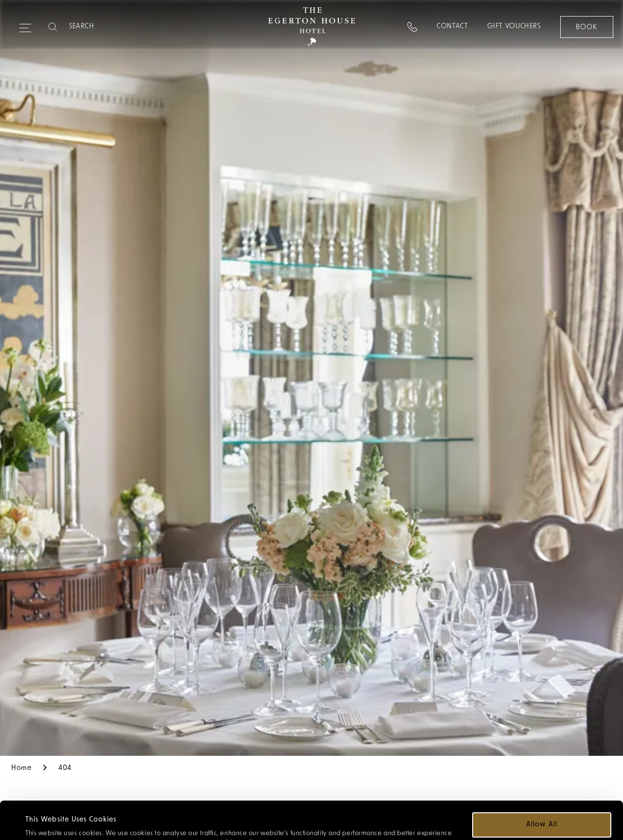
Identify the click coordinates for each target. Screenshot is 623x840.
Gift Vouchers (514, 27)
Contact (452, 27)
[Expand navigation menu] (25, 24)
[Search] (108, 27)
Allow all (541, 787)
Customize (542, 815)
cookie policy (237, 805)
